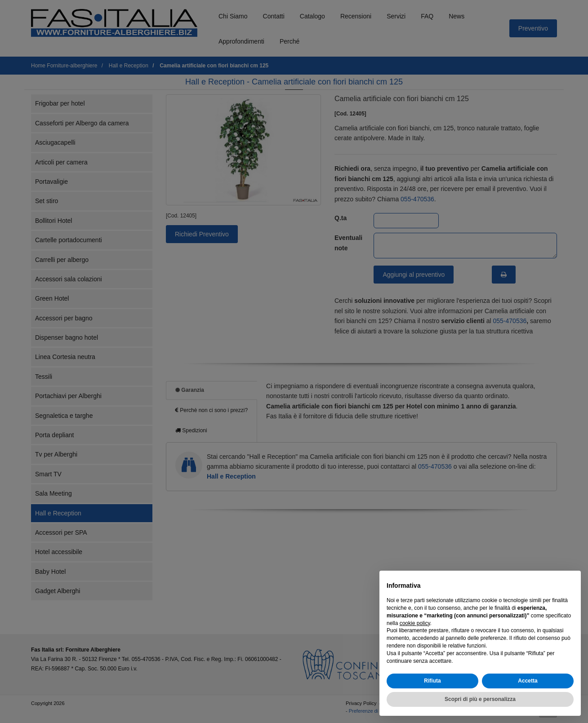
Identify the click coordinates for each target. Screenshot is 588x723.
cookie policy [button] (415, 623)
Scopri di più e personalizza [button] (480, 699)
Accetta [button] (528, 681)
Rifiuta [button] (432, 681)
